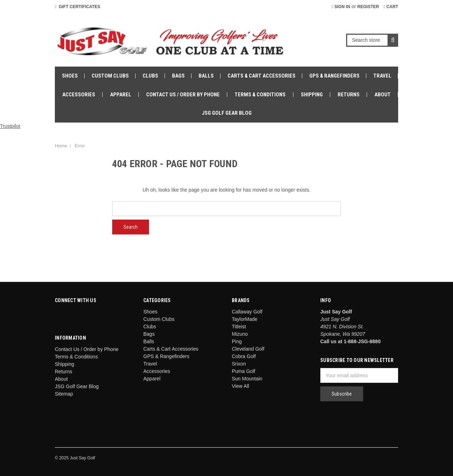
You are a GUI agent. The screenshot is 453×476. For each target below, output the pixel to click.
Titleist (239, 327)
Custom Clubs (110, 76)
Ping (237, 341)
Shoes (70, 76)
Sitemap (64, 394)
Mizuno (240, 334)
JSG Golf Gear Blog (227, 113)
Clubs (150, 76)
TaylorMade (245, 319)
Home (61, 146)
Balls (206, 76)
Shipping (312, 95)
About (383, 95)
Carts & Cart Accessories (262, 76)
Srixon (239, 364)
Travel (382, 76)
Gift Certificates (78, 7)
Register (368, 7)
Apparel (121, 95)
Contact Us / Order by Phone (183, 95)
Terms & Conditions (260, 95)
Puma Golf (243, 371)
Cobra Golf (244, 356)
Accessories (79, 95)
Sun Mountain (247, 379)
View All (240, 386)
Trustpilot (10, 126)
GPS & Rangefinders (334, 76)
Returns (349, 95)
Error (80, 146)
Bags (178, 76)
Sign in (341, 7)
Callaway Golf (247, 312)
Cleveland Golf (248, 349)
